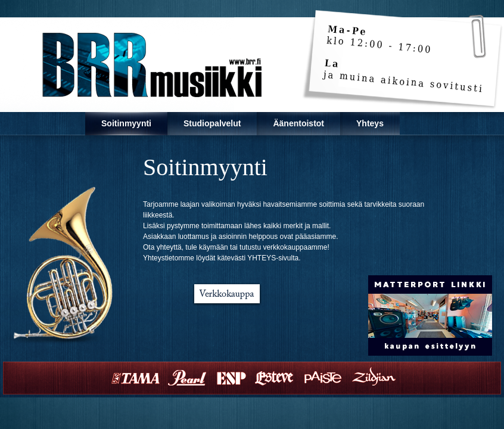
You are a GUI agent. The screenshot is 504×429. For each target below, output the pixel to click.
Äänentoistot (298, 123)
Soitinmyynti (126, 123)
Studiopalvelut (212, 123)
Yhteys (370, 123)
